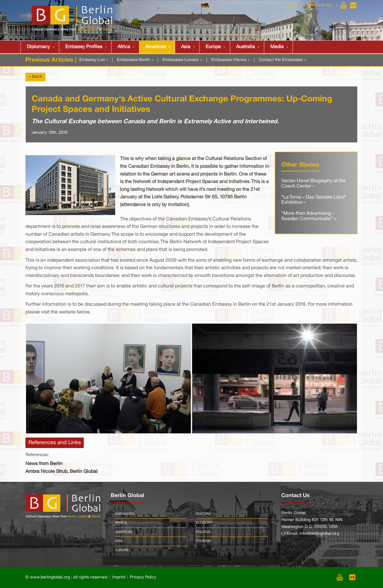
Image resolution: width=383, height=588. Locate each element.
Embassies (125, 514)
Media (277, 47)
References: (37, 455)
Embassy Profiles (84, 47)
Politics (203, 532)
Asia (186, 47)
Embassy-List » (94, 60)
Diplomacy (38, 47)
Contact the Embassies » (282, 60)
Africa (124, 47)
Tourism (203, 541)
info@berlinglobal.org (319, 534)
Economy (204, 523)
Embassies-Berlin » (135, 60)
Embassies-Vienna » (230, 60)
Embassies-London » (182, 60)
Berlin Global (321, 5)
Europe (213, 47)
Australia (246, 47)
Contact (295, 5)
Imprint (119, 577)
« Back (35, 77)
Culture (203, 514)
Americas (156, 47)
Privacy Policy (143, 577)
